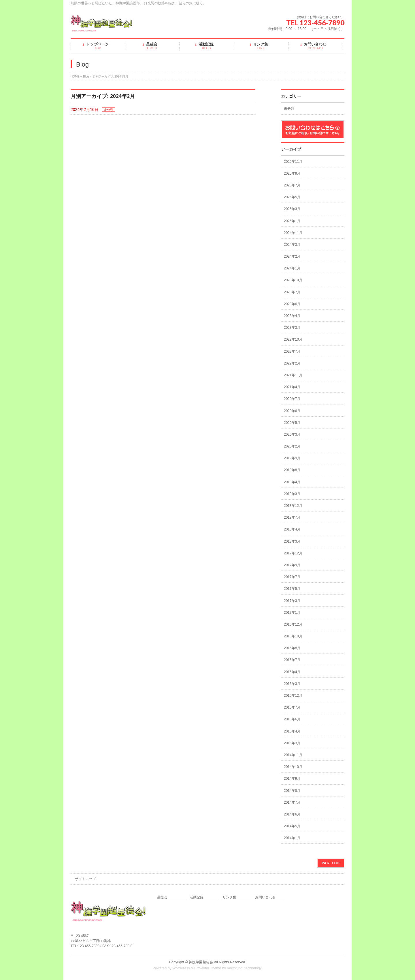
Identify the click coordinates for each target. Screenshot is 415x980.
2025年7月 (292, 185)
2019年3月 (292, 494)
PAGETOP (331, 863)
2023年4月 (292, 316)
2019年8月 (292, 470)
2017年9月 (292, 565)
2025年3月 (292, 209)
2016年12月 (293, 624)
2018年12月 (293, 506)
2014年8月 (292, 791)
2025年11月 (293, 162)
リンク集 (229, 897)
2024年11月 (293, 233)
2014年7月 (292, 802)
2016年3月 (292, 684)
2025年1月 (292, 221)
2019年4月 (292, 482)
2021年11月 (293, 375)
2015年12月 (293, 696)
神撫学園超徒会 (201, 962)
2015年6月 (292, 719)
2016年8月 (292, 648)
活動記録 (197, 897)
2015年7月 (292, 707)
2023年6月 (292, 304)
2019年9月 (292, 458)
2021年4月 (292, 387)
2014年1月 (292, 838)
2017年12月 (293, 553)
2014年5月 (292, 826)
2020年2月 (292, 446)
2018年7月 (292, 518)
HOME (75, 77)
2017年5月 (292, 589)
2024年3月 (292, 245)
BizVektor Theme (208, 968)
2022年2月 (292, 363)
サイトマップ (85, 879)
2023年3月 (292, 328)
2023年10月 (293, 280)
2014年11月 (293, 755)
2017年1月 (292, 613)
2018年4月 (292, 529)
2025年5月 (292, 197)
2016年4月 (292, 672)
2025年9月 (292, 173)
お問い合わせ (265, 897)
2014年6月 (292, 814)
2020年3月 (292, 435)
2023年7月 (292, 292)
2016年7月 (292, 660)
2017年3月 (292, 601)
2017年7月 (292, 577)
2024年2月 (292, 256)
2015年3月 (292, 743)
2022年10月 (293, 339)
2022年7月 (292, 352)
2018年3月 (292, 541)
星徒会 (162, 897)
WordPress (181, 968)
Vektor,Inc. (235, 968)
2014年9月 (292, 779)
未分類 (109, 110)
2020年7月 (292, 399)
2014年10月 (293, 767)
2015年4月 (292, 731)
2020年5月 (292, 423)
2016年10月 (293, 636)
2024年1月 (292, 268)
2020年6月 (292, 411)
